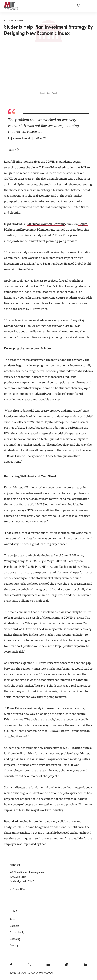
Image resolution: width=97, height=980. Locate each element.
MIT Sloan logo (11, 10)
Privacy (14, 945)
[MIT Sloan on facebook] (11, 966)
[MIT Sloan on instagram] (67, 966)
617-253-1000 (18, 889)
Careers (14, 926)
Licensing (15, 939)
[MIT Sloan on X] (29, 966)
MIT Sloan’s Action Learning (46, 224)
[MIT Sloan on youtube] (48, 967)
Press (13, 919)
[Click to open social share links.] (15, 149)
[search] (79, 6)
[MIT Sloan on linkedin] (85, 966)
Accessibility (17, 932)
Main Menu (91, 6)
